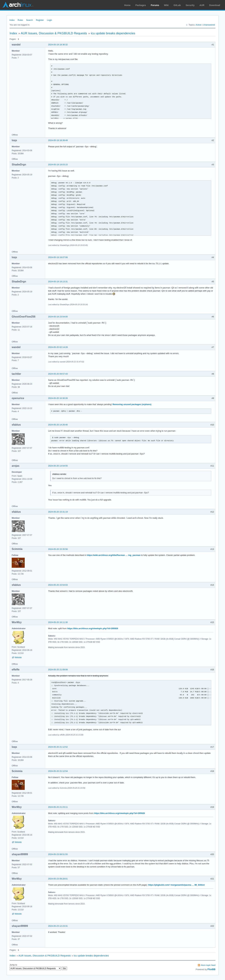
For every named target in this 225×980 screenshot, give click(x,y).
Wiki (166, 5)
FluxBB (211, 969)
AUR (202, 5)
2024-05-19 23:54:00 (58, 317)
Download (215, 5)
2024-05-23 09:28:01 (58, 879)
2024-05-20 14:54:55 (58, 466)
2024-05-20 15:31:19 (58, 512)
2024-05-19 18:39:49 (58, 140)
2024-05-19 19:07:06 (58, 257)
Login (50, 20)
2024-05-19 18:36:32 (58, 45)
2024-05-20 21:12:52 (58, 747)
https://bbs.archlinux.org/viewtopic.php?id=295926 (93, 628)
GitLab (177, 5)
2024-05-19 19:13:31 (58, 282)
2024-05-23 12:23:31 (58, 926)
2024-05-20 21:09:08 (58, 670)
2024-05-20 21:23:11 (58, 807)
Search (29, 20)
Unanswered (209, 25)
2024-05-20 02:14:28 (58, 347)
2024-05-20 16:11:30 (58, 622)
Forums (155, 5)
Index (12, 20)
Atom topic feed (208, 965)
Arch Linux (18, 5)
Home (127, 5)
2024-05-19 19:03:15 (58, 165)
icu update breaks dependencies (113, 33)
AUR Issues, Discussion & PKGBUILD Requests (54, 33)
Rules (20, 20)
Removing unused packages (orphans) (132, 404)
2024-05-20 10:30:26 (58, 398)
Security (190, 5)
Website (18, 657)
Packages (141, 5)
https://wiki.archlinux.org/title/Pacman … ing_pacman (114, 555)
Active (198, 25)
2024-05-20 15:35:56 (58, 549)
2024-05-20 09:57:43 (58, 374)
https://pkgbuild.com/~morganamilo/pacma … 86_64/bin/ (177, 885)
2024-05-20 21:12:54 (58, 771)
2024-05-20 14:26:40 (58, 425)
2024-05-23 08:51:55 (58, 854)
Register (40, 20)
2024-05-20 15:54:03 (58, 585)
